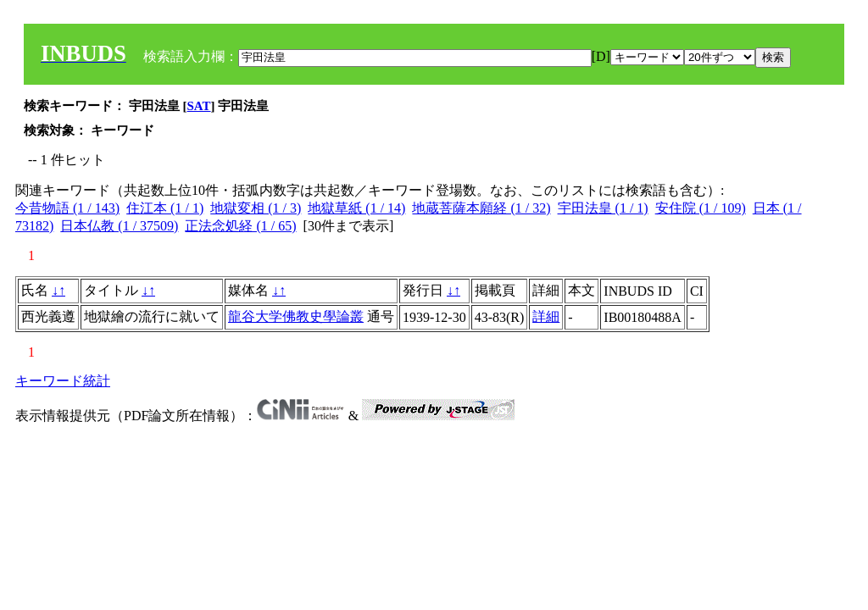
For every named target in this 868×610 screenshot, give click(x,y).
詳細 (546, 316)
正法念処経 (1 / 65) (240, 226)
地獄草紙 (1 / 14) (356, 208)
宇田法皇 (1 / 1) (603, 208)
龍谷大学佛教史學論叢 (296, 316)
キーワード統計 (63, 381)
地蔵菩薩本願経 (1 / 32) (481, 208)
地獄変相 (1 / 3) (256, 208)
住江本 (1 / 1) (165, 208)
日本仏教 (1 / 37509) (119, 226)
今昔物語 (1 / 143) (67, 208)
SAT (199, 106)
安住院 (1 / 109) (701, 208)
